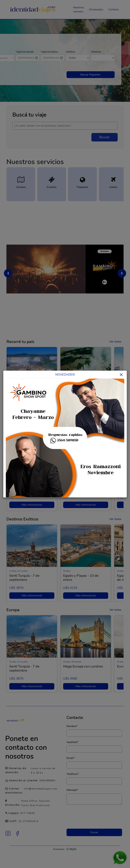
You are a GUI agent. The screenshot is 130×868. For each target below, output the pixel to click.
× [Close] (121, 374)
